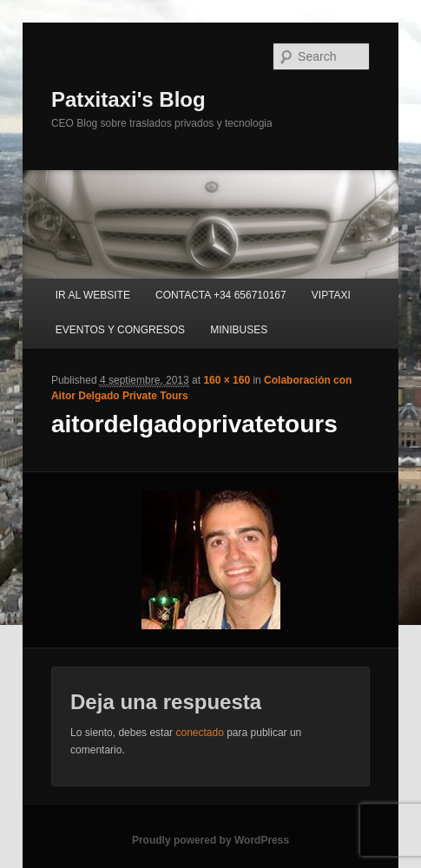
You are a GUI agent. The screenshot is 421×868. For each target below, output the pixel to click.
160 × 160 (227, 380)
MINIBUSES (239, 330)
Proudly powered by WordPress (210, 840)
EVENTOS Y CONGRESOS (120, 330)
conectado (199, 733)
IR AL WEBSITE (93, 295)
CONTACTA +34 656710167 (221, 295)
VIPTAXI (331, 295)
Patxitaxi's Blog (128, 99)
